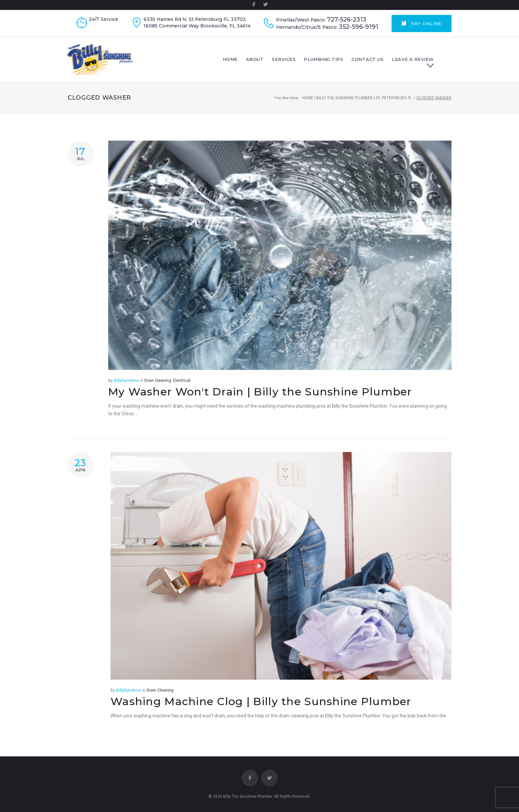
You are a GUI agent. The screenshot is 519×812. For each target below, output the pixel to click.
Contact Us (380, 61)
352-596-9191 (359, 27)
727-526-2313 (347, 20)
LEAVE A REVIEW (428, 62)
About (267, 61)
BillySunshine (126, 383)
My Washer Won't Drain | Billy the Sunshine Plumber (260, 394)
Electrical (182, 383)
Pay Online (422, 23)
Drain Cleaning (158, 383)
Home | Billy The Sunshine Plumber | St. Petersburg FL (357, 101)
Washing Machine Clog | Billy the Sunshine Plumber (261, 704)
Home (243, 61)
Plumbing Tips (336, 61)
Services (297, 61)
